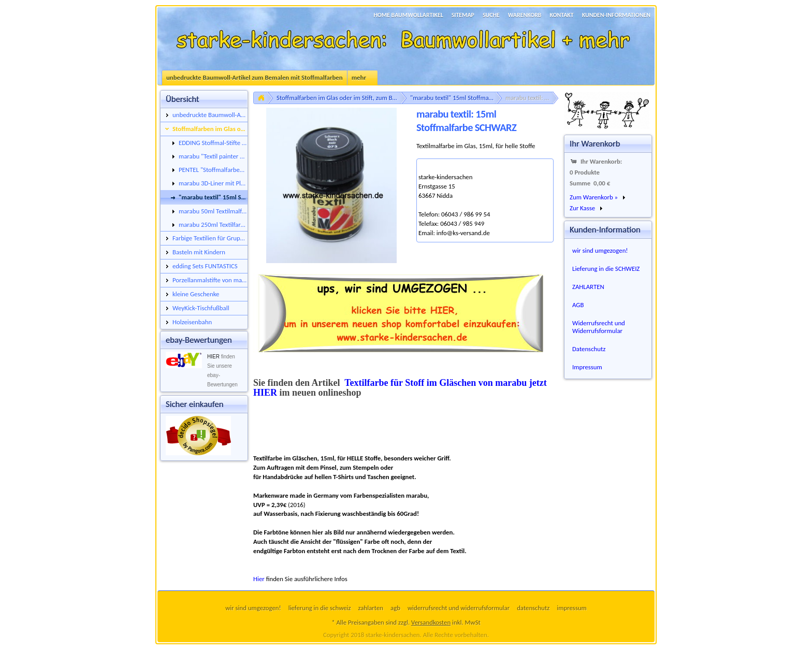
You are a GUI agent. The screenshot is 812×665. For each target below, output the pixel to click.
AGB (578, 305)
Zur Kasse (582, 208)
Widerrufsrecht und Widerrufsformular (599, 327)
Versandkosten (431, 622)
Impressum (587, 367)
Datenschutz (589, 349)
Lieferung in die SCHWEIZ (606, 269)
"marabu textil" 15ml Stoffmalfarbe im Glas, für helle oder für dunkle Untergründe (456, 98)
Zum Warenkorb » (594, 197)
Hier (259, 579)
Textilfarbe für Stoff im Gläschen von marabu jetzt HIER (400, 388)
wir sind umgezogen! (600, 250)
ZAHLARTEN (588, 287)
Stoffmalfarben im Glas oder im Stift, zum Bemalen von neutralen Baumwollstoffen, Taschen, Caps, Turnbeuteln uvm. (342, 98)
